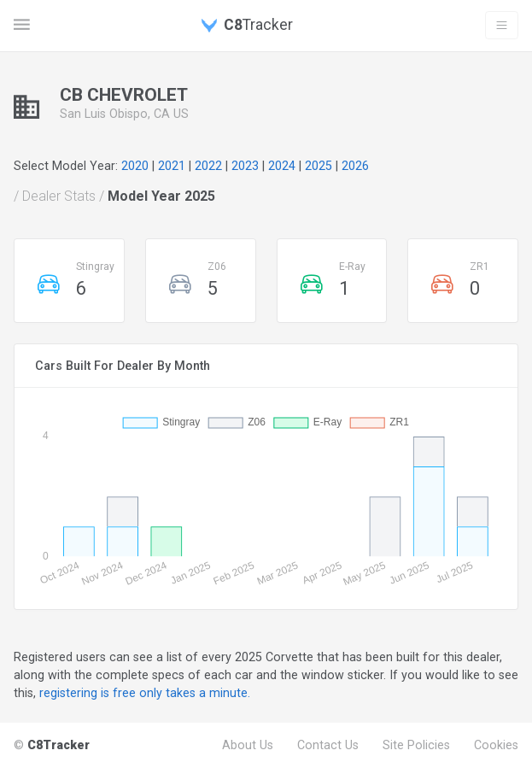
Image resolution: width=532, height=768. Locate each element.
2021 (172, 166)
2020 (135, 166)
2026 (355, 166)
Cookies (496, 745)
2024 (282, 166)
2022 (208, 166)
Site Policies (416, 745)
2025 (319, 166)
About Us (248, 745)
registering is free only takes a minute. (145, 693)
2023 (245, 166)
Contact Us (328, 745)
